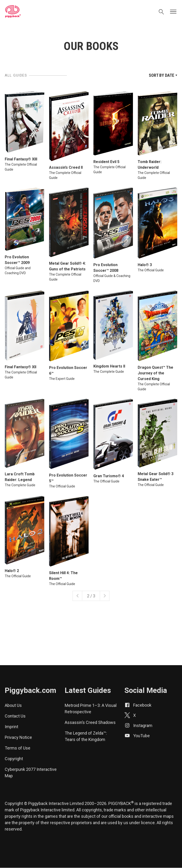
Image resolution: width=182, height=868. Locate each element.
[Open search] (161, 12)
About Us (13, 705)
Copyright (14, 759)
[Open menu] (173, 12)
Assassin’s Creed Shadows (90, 722)
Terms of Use (18, 748)
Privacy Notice (18, 737)
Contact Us (15, 716)
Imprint (11, 727)
